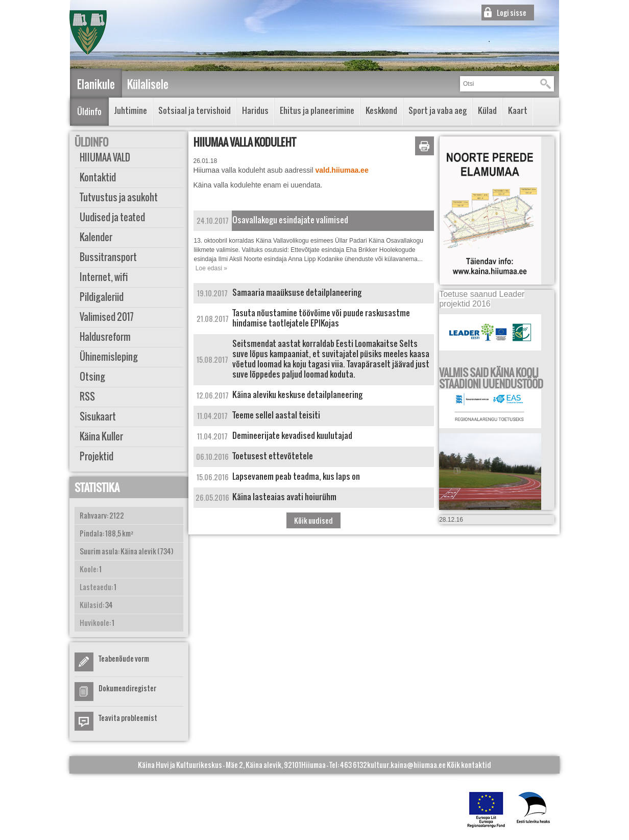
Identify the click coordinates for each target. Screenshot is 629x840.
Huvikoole (94, 623)
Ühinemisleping (109, 357)
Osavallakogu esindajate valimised (290, 220)
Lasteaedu (95, 587)
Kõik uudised (313, 520)
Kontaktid (98, 178)
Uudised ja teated (112, 217)
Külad (487, 110)
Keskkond (381, 110)
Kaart (518, 110)
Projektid (96, 457)
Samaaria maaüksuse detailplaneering (297, 292)
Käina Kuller (101, 437)
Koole (88, 569)
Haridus (255, 110)
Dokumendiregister (127, 688)
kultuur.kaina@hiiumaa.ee (406, 765)
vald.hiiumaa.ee (342, 170)
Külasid (91, 605)
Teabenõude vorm (124, 658)
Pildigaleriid (102, 297)
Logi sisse (512, 13)
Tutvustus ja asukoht (119, 197)
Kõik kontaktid (469, 765)
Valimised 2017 (107, 317)
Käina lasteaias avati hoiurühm (284, 497)
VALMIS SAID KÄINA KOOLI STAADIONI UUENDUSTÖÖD (491, 378)
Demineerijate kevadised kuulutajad (292, 435)
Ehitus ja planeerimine (317, 110)
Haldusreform (105, 337)
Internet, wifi (104, 277)
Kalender (96, 237)
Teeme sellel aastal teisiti (276, 415)
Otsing (92, 377)
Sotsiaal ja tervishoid (195, 110)
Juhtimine (131, 110)
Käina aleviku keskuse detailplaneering (297, 394)
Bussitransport (108, 257)
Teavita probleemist (128, 718)
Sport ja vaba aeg (438, 110)
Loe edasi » (211, 268)
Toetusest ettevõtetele (273, 456)
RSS (87, 397)
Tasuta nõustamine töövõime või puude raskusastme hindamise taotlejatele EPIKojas (321, 318)
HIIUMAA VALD (105, 158)
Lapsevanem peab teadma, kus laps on (296, 476)
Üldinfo (89, 111)
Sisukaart (98, 417)
